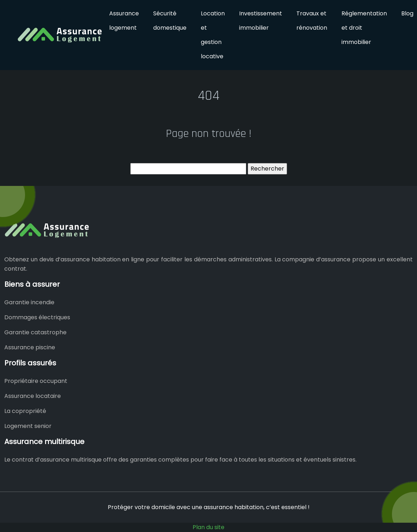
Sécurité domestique (170, 21)
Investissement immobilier (261, 21)
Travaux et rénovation (312, 21)
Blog (407, 13)
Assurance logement (124, 21)
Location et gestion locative (213, 35)
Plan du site (208, 527)
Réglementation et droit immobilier (364, 28)
